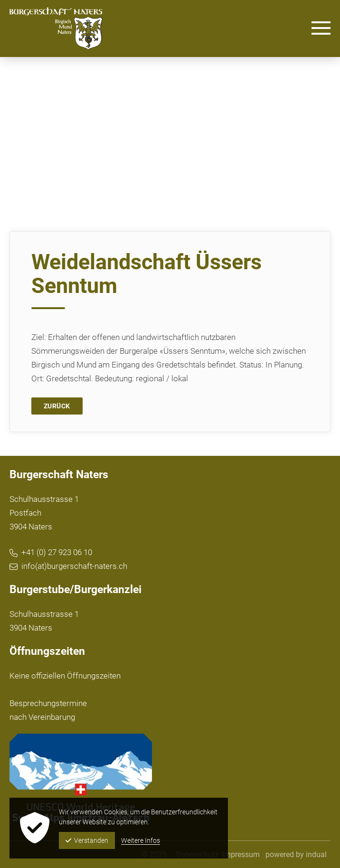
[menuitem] (241, 854)
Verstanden (87, 840)
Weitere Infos (141, 840)
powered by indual (296, 854)
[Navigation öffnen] (321, 28)
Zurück (57, 406)
